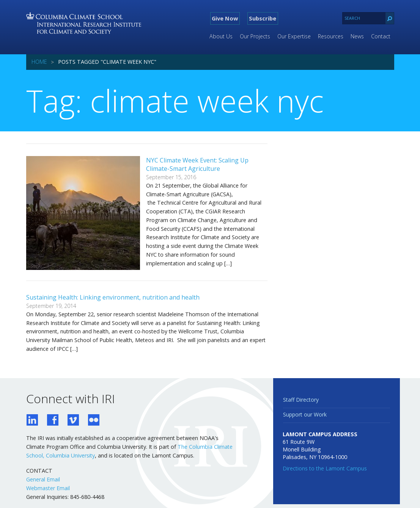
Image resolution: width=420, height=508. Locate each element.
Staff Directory (301, 400)
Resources (331, 36)
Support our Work (305, 414)
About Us (221, 36)
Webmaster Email (48, 488)
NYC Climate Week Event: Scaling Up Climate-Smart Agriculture (197, 164)
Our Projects (255, 36)
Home (39, 62)
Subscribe (263, 18)
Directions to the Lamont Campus (325, 468)
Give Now (225, 18)
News (357, 36)
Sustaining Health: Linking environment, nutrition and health (113, 297)
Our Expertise (294, 36)
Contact (381, 36)
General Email (43, 479)
